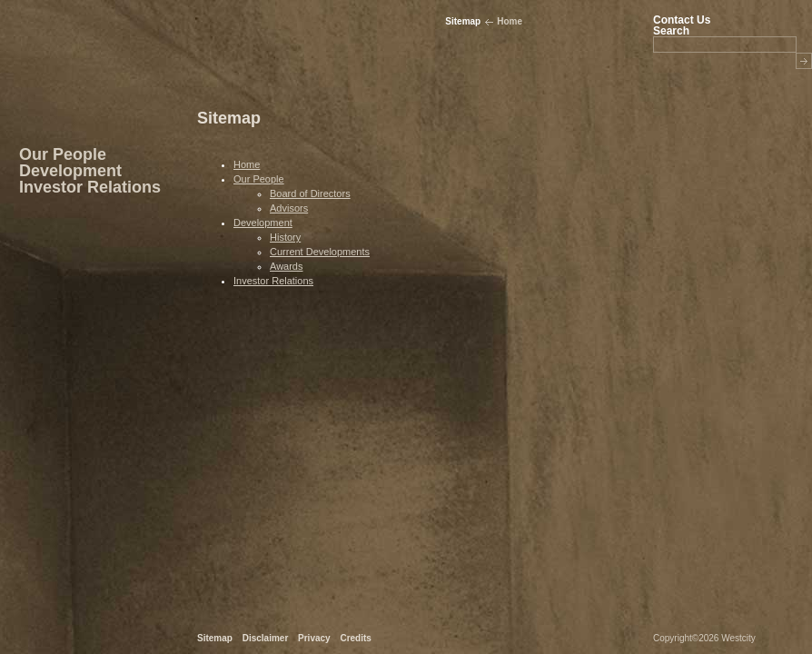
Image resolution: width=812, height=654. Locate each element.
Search (671, 30)
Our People (63, 154)
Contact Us (682, 20)
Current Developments (320, 252)
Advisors (289, 208)
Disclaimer (266, 638)
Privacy (314, 638)
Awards (286, 266)
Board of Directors (310, 193)
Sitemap (215, 638)
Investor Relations (90, 187)
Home (510, 21)
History (285, 237)
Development (70, 171)
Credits (355, 638)
